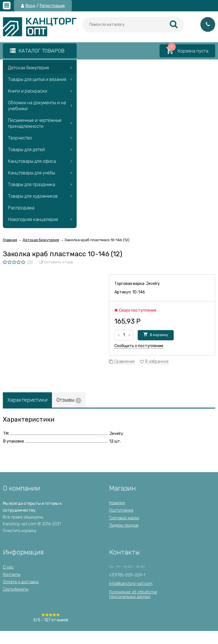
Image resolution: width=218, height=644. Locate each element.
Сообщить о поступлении (139, 346)
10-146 (139, 292)
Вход (30, 6)
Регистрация (52, 6)
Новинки (117, 503)
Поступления (121, 510)
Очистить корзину (20, 531)
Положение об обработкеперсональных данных (133, 594)
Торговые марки (124, 518)
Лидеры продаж (124, 525)
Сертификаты (16, 589)
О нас (8, 567)
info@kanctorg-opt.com (131, 584)
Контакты (12, 575)
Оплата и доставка (21, 582)
